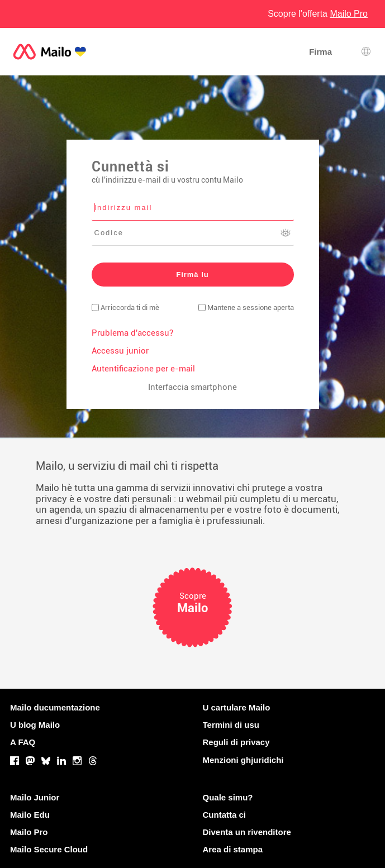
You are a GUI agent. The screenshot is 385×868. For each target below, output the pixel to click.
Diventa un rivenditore (247, 832)
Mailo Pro (29, 832)
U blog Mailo (35, 725)
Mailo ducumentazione (55, 707)
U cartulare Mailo (237, 707)
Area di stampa (233, 849)
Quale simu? (228, 797)
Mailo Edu (30, 815)
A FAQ (23, 742)
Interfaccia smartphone (193, 387)
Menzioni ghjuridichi (243, 760)
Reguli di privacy (236, 742)
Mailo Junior (35, 797)
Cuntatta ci (225, 815)
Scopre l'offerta (318, 14)
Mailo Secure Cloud (49, 849)
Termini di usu (231, 725)
